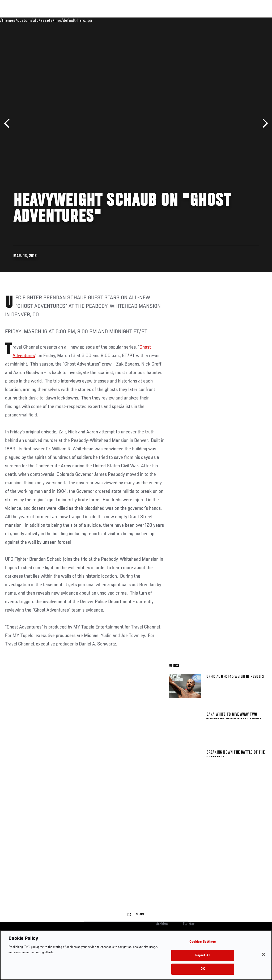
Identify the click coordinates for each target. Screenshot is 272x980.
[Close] (263, 954)
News (81, 20)
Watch (191, 20)
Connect (170, 20)
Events (14, 20)
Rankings (37, 20)
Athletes (61, 20)
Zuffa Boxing (217, 20)
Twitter (189, 924)
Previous (9, 123)
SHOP (240, 20)
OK (203, 969)
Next (263, 123)
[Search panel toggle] (255, 20)
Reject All (203, 955)
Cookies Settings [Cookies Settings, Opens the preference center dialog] (203, 942)
